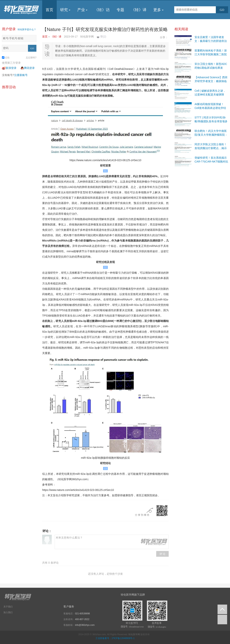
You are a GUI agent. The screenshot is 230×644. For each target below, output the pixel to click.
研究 (65, 10)
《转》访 (102, 10)
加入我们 (8, 612)
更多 (158, 10)
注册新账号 (21, 75)
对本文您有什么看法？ (112, 542)
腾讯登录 (27, 68)
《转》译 (139, 10)
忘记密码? (31, 58)
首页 (49, 10)
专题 (120, 10)
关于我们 (8, 607)
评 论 (163, 554)
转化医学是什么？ (27, 29)
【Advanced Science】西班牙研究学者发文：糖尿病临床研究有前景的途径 (211, 81)
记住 (6, 58)
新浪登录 (9, 68)
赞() (103, 37)
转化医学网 (134, 634)
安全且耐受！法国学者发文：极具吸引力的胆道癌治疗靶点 (211, 41)
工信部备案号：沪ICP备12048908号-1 (115, 638)
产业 (82, 10)
